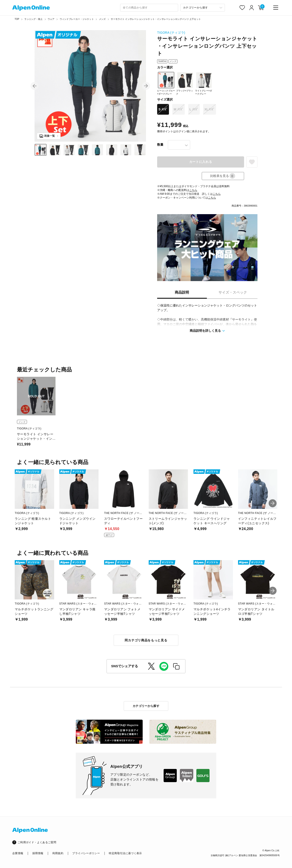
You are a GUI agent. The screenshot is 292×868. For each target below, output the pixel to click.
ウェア (51, 19)
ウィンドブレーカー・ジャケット (77, 19)
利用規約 (58, 853)
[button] (35, 86)
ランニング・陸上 (33, 19)
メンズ (102, 19)
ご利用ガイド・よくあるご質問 (37, 842)
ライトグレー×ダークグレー (204, 83)
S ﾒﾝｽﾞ (163, 109)
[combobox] (149, 8)
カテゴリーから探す (146, 706)
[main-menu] (276, 8)
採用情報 (38, 853)
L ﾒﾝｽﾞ (194, 109)
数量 (160, 145)
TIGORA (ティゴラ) (171, 33)
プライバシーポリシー (86, 853)
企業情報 (18, 853)
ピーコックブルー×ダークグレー (166, 83)
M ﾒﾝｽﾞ (179, 109)
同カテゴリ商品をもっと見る (146, 640)
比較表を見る (223, 176)
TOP (17, 19)
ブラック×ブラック (185, 83)
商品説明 (182, 292)
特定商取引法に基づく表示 (125, 853)
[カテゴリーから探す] (203, 8)
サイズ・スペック (233, 292)
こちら (193, 190)
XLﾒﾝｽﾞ (210, 109)
